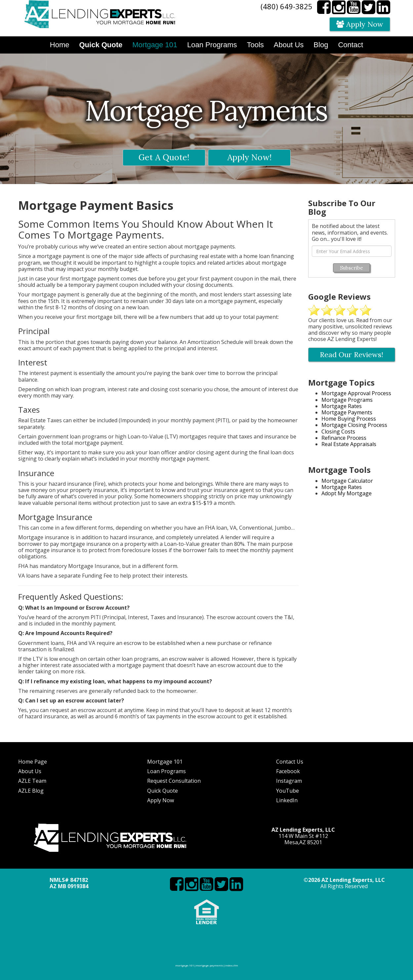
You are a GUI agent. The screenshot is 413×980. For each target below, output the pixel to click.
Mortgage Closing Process (354, 425)
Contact (351, 45)
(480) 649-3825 (287, 6)
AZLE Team (32, 781)
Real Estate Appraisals (349, 444)
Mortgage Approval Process (356, 393)
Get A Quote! (164, 157)
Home (60, 45)
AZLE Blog (31, 791)
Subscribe (351, 268)
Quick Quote (163, 791)
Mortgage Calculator (347, 481)
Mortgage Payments (347, 412)
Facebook (288, 771)
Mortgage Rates (342, 406)
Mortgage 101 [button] (155, 45)
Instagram (289, 781)
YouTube (288, 791)
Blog (321, 45)
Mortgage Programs (347, 400)
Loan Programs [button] (212, 45)
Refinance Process (344, 438)
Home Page (33, 762)
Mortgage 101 (165, 762)
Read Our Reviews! (351, 355)
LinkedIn (287, 800)
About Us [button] (289, 45)
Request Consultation (174, 781)
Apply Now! (249, 157)
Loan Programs (166, 771)
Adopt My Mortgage (347, 493)
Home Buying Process (349, 419)
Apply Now (360, 24)
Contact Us (290, 762)
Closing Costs (338, 432)
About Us (30, 771)
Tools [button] (255, 45)
